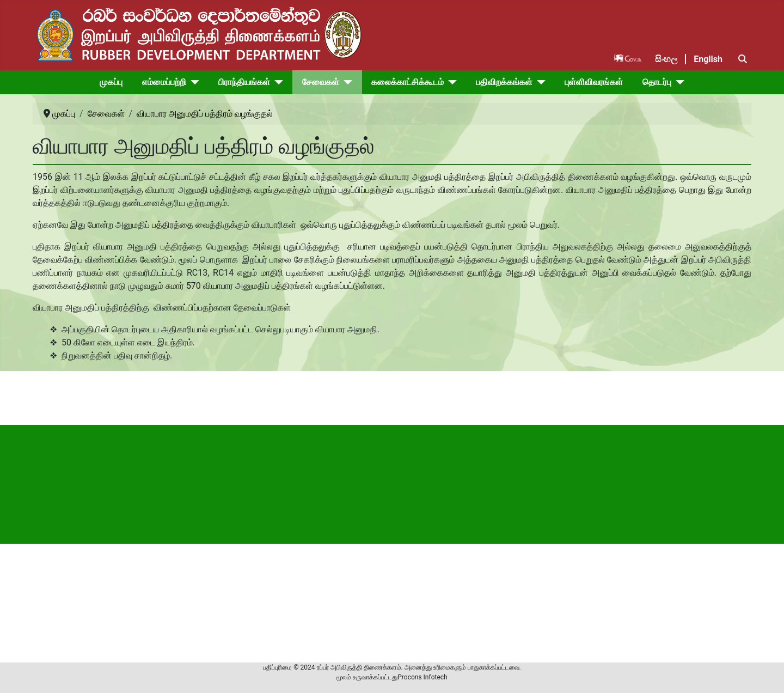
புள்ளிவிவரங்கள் (594, 82)
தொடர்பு (657, 82)
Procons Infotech (422, 677)
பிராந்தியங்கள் (244, 82)
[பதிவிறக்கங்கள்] (539, 82)
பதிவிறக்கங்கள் (504, 82)
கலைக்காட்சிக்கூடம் (408, 82)
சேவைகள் (321, 82)
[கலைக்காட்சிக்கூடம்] (450, 82)
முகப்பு (111, 82)
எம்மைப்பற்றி (164, 82)
